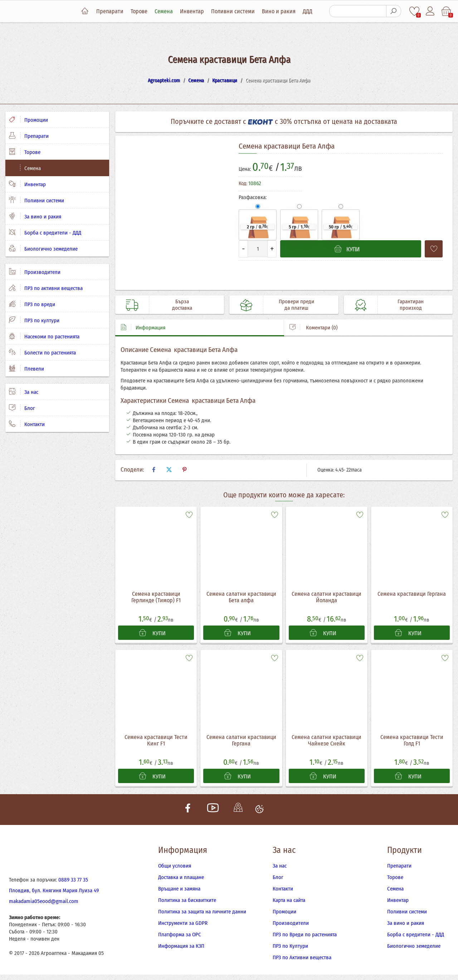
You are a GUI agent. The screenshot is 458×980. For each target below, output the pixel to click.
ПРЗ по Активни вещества (302, 957)
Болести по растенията (42, 352)
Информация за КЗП (181, 946)
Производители (35, 272)
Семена (164, 11)
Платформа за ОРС (180, 935)
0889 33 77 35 (73, 880)
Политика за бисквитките (187, 900)
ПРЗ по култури (34, 320)
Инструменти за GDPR (183, 923)
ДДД (308, 11)
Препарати (110, 11)
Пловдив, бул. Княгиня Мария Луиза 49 (54, 890)
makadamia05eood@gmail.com (44, 901)
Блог (22, 408)
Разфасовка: (253, 197)
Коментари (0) (313, 327)
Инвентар (192, 11)
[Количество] (258, 249)
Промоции (28, 120)
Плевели (26, 368)
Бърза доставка (182, 305)
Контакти (27, 424)
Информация (143, 327)
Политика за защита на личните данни (202, 912)
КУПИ (152, 633)
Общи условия (175, 866)
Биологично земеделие (43, 248)
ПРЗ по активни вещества (46, 288)
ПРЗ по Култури (290, 946)
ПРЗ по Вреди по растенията (305, 935)
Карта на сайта (289, 900)
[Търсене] (358, 11)
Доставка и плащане (181, 877)
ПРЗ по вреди (32, 304)
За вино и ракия (35, 216)
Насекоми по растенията (44, 336)
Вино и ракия (279, 11)
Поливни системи (233, 11)
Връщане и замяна (179, 889)
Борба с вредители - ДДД (45, 232)
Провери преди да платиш (296, 305)
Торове (139, 11)
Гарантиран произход (411, 305)
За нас (24, 392)
